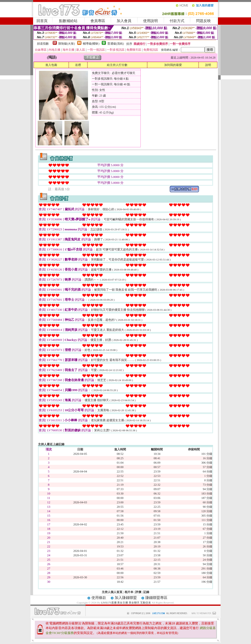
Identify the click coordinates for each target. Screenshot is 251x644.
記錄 (146, 592)
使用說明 (151, 21)
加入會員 (124, 21)
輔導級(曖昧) (91, 44)
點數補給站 (68, 21)
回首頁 (42, 21)
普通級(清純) (116, 44)
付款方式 (177, 21)
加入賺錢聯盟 (126, 598)
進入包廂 (51, 65)
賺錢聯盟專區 (156, 598)
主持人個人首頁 (112, 592)
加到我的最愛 (173, 65)
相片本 (129, 592)
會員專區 (98, 21)
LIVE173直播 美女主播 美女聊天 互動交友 (126, 603)
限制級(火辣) (67, 44)
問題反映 (203, 21)
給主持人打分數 (117, 65)
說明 (208, 65)
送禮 (78, 65)
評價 (138, 592)
